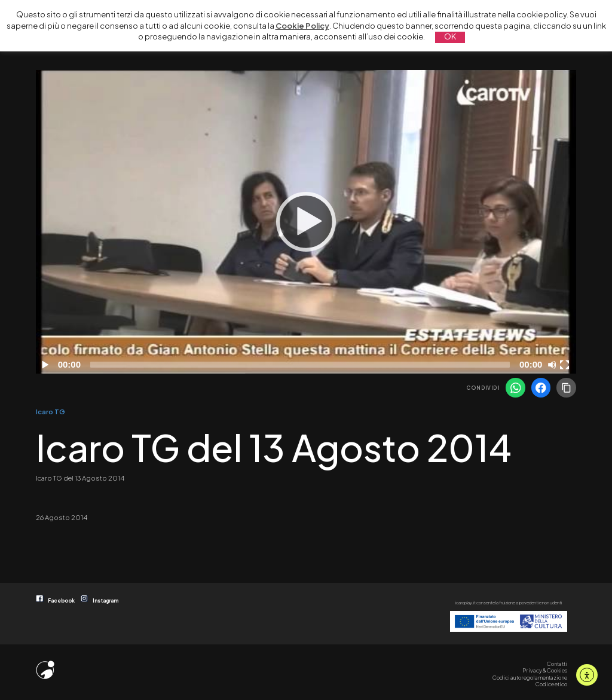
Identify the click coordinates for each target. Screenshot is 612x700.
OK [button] (450, 36)
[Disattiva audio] (554, 365)
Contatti (557, 664)
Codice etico (551, 684)
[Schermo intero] (566, 365)
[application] (306, 222)
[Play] (306, 222)
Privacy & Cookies (545, 670)
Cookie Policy (302, 26)
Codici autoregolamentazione (530, 677)
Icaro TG (51, 411)
